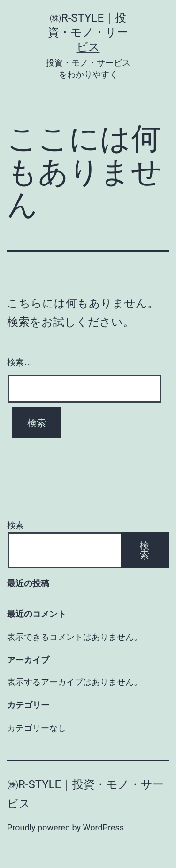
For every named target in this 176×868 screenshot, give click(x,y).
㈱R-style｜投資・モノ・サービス (88, 32)
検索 (15, 525)
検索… (20, 362)
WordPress (103, 827)
